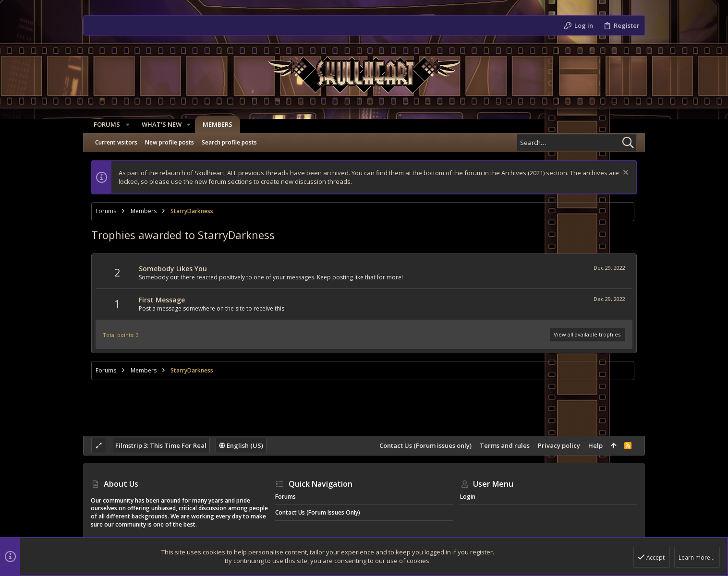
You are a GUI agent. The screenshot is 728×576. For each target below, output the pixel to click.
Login (468, 497)
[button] (124, 125)
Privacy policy (559, 445)
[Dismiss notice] (625, 174)
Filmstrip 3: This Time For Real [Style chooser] (161, 445)
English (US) (241, 445)
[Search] (577, 143)
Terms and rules (505, 445)
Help (595, 445)
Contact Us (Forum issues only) (425, 445)
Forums (285, 497)
